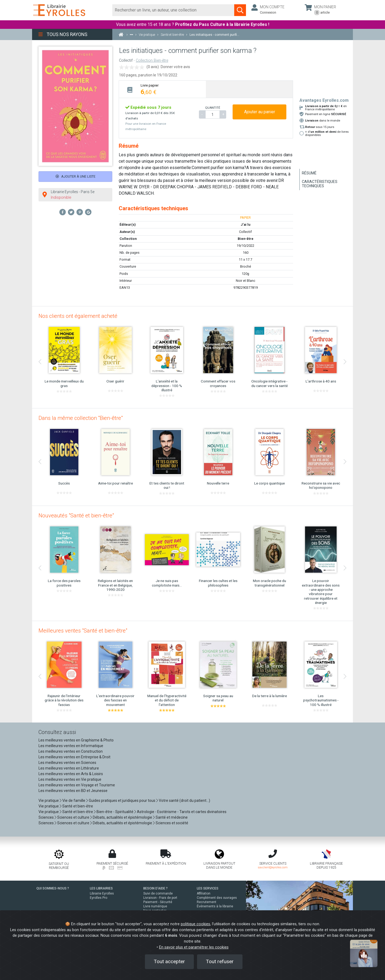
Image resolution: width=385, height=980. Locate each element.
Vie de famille (74, 801)
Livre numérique (155, 906)
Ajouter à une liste (76, 176)
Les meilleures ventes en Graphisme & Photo (76, 740)
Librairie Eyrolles (102, 893)
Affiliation (204, 893)
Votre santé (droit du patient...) (184, 801)
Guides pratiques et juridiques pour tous (122, 801)
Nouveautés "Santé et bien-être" (76, 516)
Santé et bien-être (78, 806)
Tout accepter (169, 961)
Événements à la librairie (215, 906)
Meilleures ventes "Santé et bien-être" (83, 631)
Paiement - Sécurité (158, 902)
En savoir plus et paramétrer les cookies (194, 947)
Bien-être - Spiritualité (115, 812)
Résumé (309, 173)
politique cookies (195, 924)
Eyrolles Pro (99, 898)
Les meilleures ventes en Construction (71, 751)
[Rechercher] (173, 10)
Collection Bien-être (152, 60)
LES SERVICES (208, 888)
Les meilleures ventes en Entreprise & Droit (74, 757)
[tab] (162, 89)
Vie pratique (49, 801)
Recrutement (207, 902)
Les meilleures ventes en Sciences (67, 763)
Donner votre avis (175, 67)
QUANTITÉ (213, 108)
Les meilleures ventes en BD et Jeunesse (73, 791)
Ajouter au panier (260, 112)
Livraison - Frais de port (160, 898)
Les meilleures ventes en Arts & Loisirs (71, 774)
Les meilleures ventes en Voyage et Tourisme (77, 785)
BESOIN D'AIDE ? (155, 888)
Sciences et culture (73, 817)
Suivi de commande (158, 893)
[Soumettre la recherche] (240, 10)
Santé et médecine (172, 817)
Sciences (47, 817)
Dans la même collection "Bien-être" (81, 418)
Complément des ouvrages (217, 898)
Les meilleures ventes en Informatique (71, 746)
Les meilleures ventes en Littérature (69, 768)
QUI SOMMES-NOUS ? (53, 888)
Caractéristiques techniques (320, 184)
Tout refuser (220, 961)
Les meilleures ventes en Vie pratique (70, 779)
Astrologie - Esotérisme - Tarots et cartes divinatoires (182, 812)
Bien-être (246, 239)
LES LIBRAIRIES (101, 888)
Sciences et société (172, 823)
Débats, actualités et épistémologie (122, 817)
